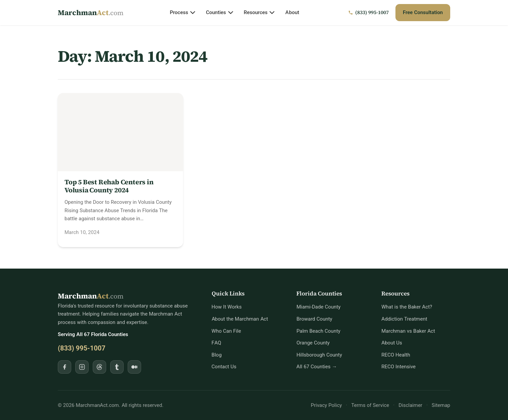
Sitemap (441, 405)
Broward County (314, 319)
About (292, 12)
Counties (220, 12)
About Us (392, 343)
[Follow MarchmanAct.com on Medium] (134, 367)
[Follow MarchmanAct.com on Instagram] (82, 367)
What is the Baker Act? (407, 307)
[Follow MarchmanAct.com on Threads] (99, 367)
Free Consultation (423, 12)
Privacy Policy (326, 405)
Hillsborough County (319, 355)
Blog (217, 355)
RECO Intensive (398, 366)
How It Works (227, 307)
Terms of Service (370, 405)
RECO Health (396, 355)
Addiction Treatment (404, 319)
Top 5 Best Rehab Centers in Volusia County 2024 (109, 186)
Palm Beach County (318, 331)
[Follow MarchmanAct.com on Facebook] (65, 367)
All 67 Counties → (316, 366)
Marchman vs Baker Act (408, 331)
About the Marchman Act (240, 319)
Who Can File (226, 331)
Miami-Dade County (318, 307)
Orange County (313, 343)
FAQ (217, 343)
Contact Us (224, 366)
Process (182, 12)
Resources (259, 12)
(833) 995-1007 (82, 348)
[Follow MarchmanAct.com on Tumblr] (117, 367)
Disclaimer (410, 405)
